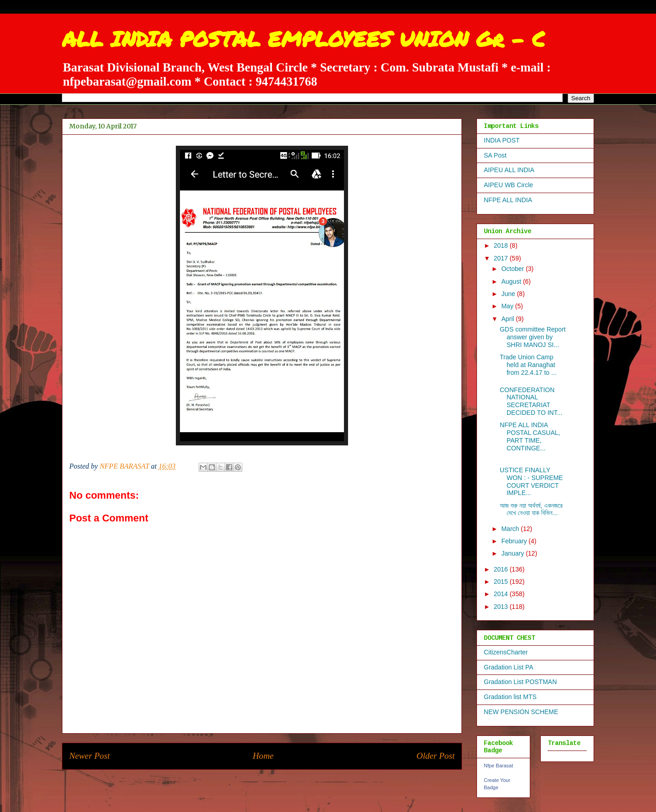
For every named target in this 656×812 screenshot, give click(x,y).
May (508, 306)
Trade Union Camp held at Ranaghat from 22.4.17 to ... (528, 365)
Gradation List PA (509, 667)
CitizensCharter (506, 652)
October (513, 269)
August (512, 281)
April (508, 319)
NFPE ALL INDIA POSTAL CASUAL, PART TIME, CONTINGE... (530, 436)
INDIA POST (502, 140)
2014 (502, 594)
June (509, 294)
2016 (502, 569)
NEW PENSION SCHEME (521, 712)
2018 (502, 245)
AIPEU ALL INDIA (509, 170)
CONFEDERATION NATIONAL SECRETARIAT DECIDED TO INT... (531, 401)
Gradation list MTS (510, 697)
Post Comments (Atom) (282, 783)
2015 (502, 582)
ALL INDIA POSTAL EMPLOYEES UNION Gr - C (303, 39)
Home (263, 756)
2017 (502, 258)
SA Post (495, 155)
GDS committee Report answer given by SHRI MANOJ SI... (533, 337)
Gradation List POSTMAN (520, 682)
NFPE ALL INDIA (508, 200)
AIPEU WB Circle (508, 185)
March (511, 529)
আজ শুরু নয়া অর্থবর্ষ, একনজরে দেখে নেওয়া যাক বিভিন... (531, 509)
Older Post (436, 756)
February (515, 541)
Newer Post (90, 756)
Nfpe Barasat (498, 766)
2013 (502, 607)
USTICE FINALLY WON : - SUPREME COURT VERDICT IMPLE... (531, 481)
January (513, 553)
